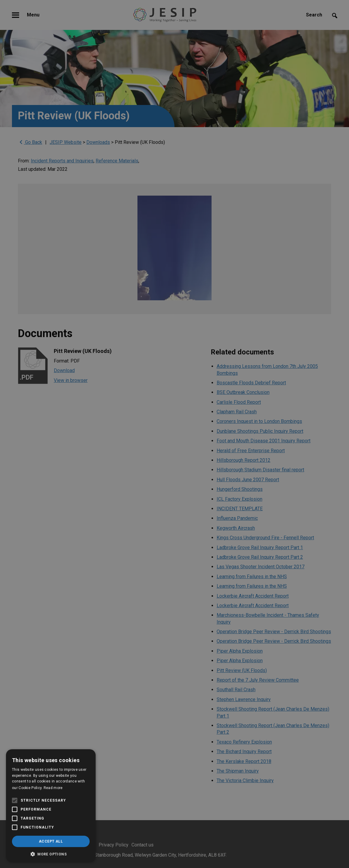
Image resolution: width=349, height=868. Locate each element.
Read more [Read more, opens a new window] (53, 788)
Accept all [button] (51, 841)
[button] (51, 853)
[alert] (174, 434)
